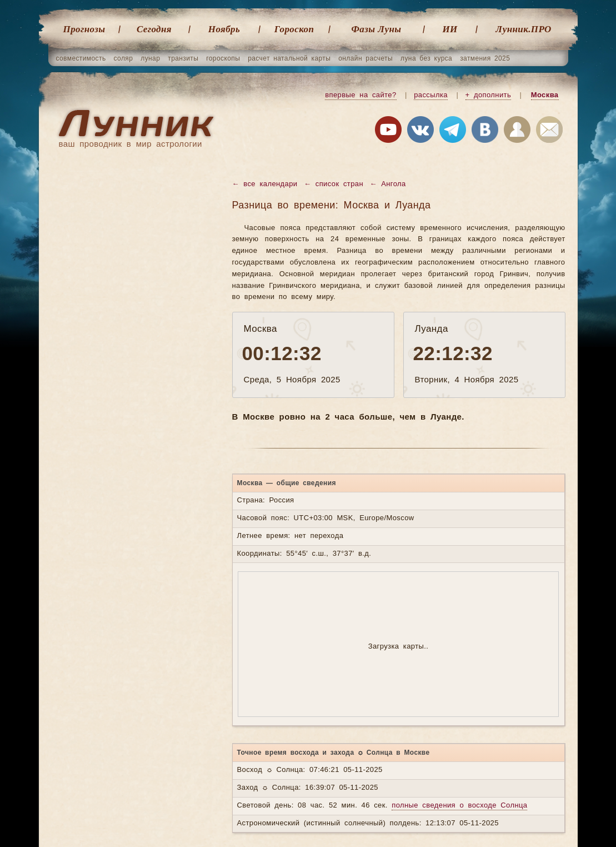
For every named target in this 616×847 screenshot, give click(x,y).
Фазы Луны (377, 29)
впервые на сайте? (360, 95)
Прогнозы (84, 29)
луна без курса (426, 58)
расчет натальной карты (289, 58)
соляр (124, 58)
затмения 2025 (485, 58)
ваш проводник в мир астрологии (131, 144)
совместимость (81, 58)
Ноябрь (224, 29)
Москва (545, 95)
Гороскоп (294, 29)
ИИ (450, 29)
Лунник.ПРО (523, 29)
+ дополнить (489, 95)
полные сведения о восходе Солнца (459, 806)
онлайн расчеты (365, 58)
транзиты (183, 58)
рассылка (431, 95)
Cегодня (154, 29)
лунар (150, 58)
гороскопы (223, 58)
